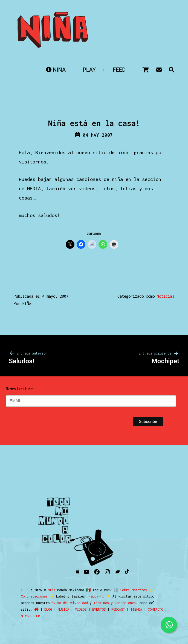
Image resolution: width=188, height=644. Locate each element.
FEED (119, 70)
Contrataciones (34, 596)
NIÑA (56, 70)
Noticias (166, 296)
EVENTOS (99, 609)
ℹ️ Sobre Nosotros (129, 590)
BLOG (48, 609)
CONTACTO (155, 609)
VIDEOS (81, 609)
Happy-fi (96, 596)
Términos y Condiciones (115, 603)
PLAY (89, 70)
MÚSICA (63, 609)
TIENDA (136, 609)
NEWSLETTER (30, 616)
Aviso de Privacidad (70, 603)
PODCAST (118, 609)
